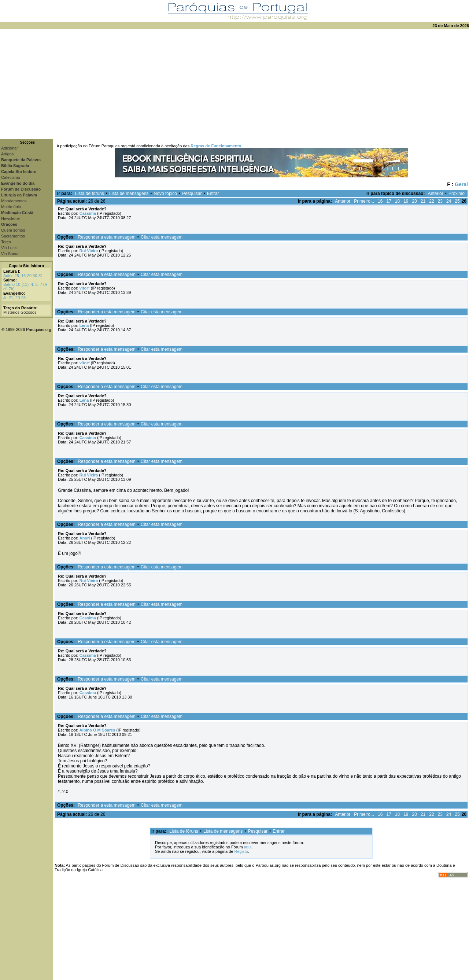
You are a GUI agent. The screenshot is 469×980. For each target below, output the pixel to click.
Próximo (457, 194)
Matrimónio (11, 207)
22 (431, 201)
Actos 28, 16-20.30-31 (23, 276)
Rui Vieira (89, 251)
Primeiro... (364, 201)
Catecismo (11, 177)
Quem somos (13, 230)
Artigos (7, 154)
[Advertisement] (234, 84)
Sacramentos (13, 236)
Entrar (213, 194)
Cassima (88, 213)
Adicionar (10, 148)
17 (389, 201)
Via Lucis (9, 248)
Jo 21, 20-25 (14, 298)
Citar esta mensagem (162, 237)
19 (406, 201)
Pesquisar (192, 194)
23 (440, 201)
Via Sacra (10, 254)
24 (449, 201)
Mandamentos (14, 201)
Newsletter (11, 218)
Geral (461, 184)
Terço (6, 242)
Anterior (436, 194)
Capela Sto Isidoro (27, 266)
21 (423, 201)
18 (397, 201)
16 (380, 201)
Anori (85, 538)
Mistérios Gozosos (20, 312)
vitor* (85, 288)
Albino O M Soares (97, 730)
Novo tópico (165, 194)
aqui (248, 847)
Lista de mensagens (129, 194)
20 (414, 201)
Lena (84, 325)
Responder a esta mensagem (106, 237)
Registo (241, 851)
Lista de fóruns (90, 194)
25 (457, 201)
